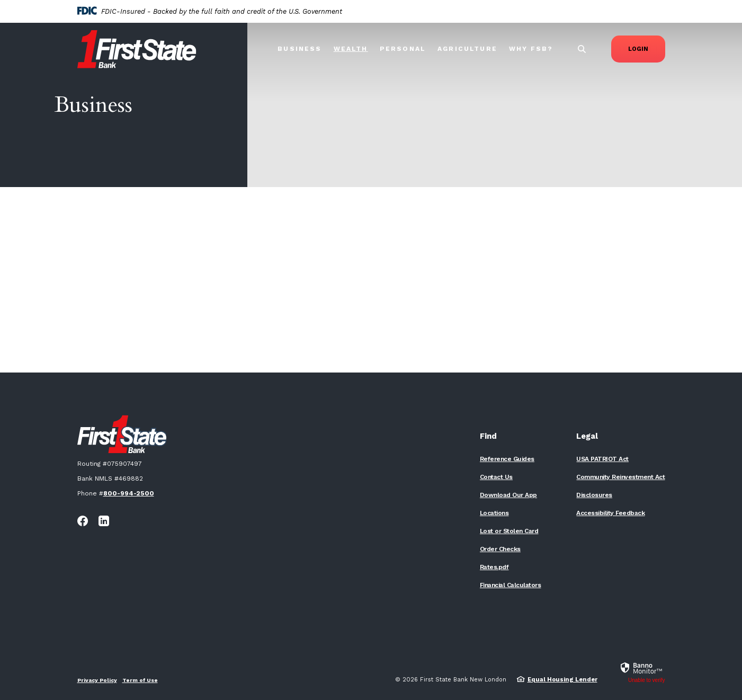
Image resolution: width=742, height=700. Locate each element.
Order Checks (500, 549)
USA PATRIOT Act (602, 459)
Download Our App (508, 495)
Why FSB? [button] (531, 49)
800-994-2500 (129, 493)
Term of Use (140, 680)
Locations (494, 513)
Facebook (83, 521)
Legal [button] (587, 436)
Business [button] (300, 49)
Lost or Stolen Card (509, 531)
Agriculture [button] (467, 49)
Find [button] (488, 436)
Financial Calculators (511, 585)
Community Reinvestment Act (620, 477)
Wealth (351, 49)
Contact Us (496, 477)
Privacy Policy (97, 680)
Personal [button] (403, 49)
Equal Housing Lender (562, 680)
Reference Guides (507, 459)
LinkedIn (104, 521)
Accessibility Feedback (610, 513)
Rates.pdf (494, 567)
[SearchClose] (582, 49)
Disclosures (594, 495)
